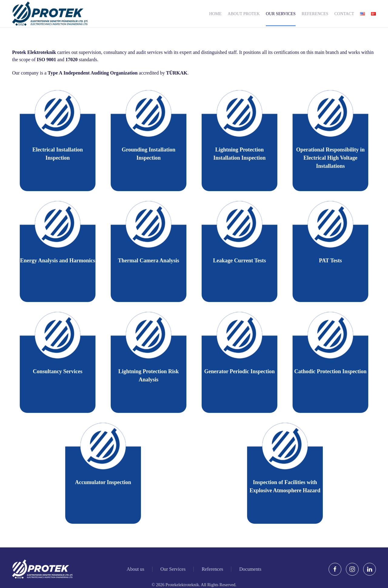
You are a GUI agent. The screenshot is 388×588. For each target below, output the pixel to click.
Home (215, 14)
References (315, 14)
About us (135, 570)
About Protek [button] (244, 14)
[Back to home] (50, 14)
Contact (344, 14)
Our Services (281, 14)
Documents (250, 570)
